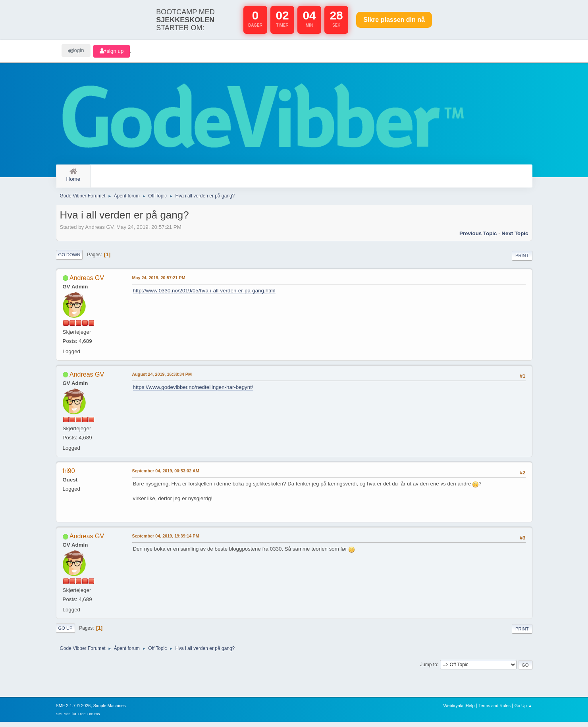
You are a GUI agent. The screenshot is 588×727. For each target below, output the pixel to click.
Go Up (66, 633)
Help (470, 711)
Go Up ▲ (523, 711)
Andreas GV (87, 283)
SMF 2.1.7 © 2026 (73, 711)
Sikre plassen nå (394, 20)
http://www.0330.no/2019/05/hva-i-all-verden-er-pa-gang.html (204, 295)
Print (522, 260)
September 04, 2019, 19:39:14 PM (166, 541)
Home (73, 175)
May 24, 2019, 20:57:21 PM (159, 282)
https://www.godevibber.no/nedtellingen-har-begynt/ (193, 392)
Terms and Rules (494, 711)
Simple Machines (110, 711)
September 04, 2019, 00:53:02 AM (166, 476)
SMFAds (63, 719)
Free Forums (89, 719)
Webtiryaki (453, 711)
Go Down (69, 259)
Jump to (429, 669)
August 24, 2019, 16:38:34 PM (162, 379)
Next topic (515, 238)
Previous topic (478, 238)
